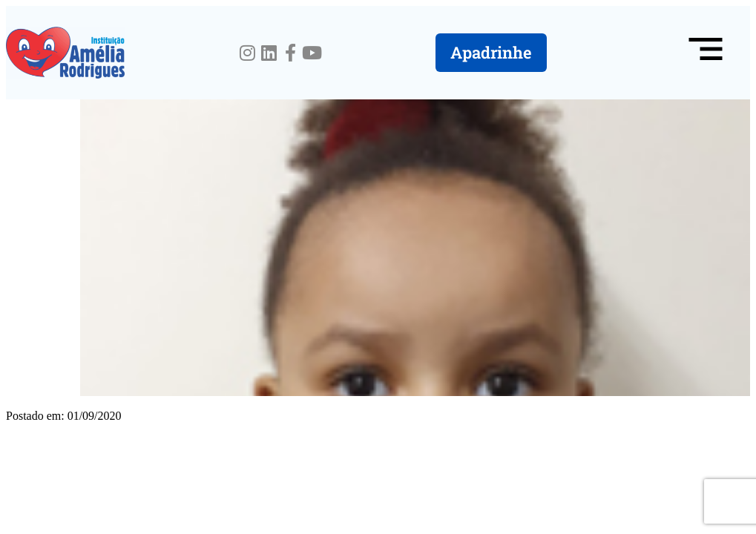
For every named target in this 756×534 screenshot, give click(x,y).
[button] (706, 53)
